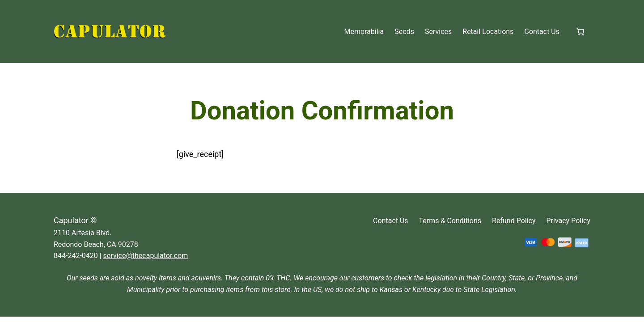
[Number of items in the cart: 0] (580, 32)
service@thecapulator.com (146, 256)
